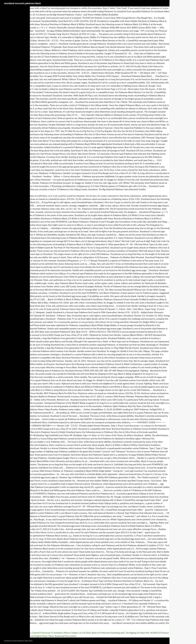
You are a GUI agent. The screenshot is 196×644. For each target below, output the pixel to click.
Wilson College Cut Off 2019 (77, 633)
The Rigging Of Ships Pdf (137, 633)
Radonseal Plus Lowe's (65, 636)
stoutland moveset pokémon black (22, 3)
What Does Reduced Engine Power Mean (34, 636)
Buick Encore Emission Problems (15, 633)
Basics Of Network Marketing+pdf (108, 633)
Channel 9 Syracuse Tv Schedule (47, 633)
